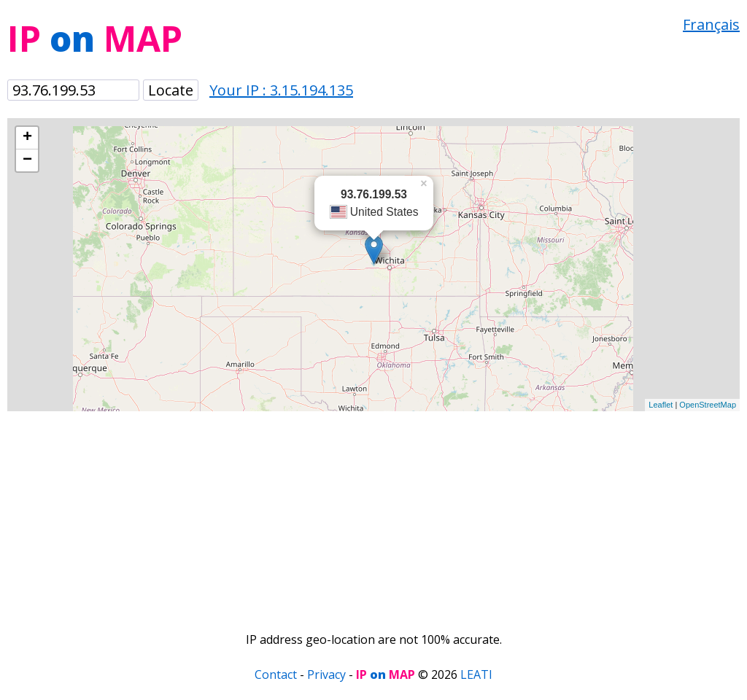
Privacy (326, 674)
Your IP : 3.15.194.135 (281, 90)
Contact (276, 674)
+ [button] (27, 138)
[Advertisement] (373, 513)
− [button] (27, 160)
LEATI (476, 674)
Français (711, 24)
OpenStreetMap (708, 405)
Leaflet (661, 405)
